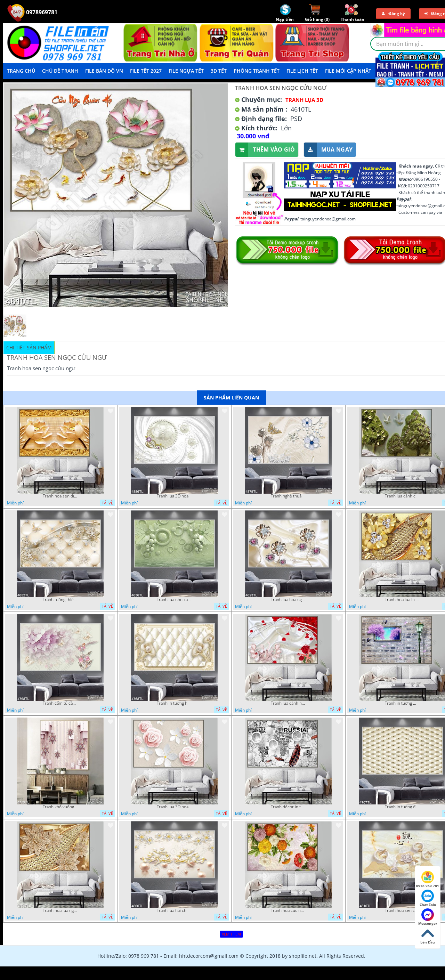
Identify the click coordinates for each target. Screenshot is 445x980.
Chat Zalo (428, 898)
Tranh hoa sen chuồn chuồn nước (402, 910)
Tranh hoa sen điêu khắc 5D (60, 496)
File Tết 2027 (146, 71)
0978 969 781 (428, 880)
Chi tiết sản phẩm (29, 347)
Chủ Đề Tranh (60, 71)
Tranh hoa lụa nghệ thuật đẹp (60, 910)
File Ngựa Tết (186, 71)
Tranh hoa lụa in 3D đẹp (402, 600)
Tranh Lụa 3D (304, 100)
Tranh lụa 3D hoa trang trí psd (174, 496)
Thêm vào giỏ (265, 150)
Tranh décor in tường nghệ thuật (288, 807)
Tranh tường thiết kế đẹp (60, 600)
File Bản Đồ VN (104, 71)
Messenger (428, 917)
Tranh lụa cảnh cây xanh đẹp (402, 496)
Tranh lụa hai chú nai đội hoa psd (174, 910)
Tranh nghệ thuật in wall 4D (288, 496)
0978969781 (32, 12)
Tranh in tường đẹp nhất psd (402, 807)
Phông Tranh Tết (257, 71)
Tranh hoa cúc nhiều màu (288, 910)
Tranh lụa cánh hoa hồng (288, 703)
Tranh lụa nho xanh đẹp (174, 600)
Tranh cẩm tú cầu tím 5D (60, 703)
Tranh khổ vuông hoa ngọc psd (60, 807)
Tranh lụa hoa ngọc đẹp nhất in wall (288, 600)
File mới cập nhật (348, 71)
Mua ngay (328, 150)
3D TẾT (219, 71)
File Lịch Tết (302, 71)
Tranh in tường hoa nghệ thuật (174, 703)
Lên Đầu (428, 936)
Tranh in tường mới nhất (402, 703)
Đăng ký (393, 13)
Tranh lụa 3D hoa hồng (174, 807)
